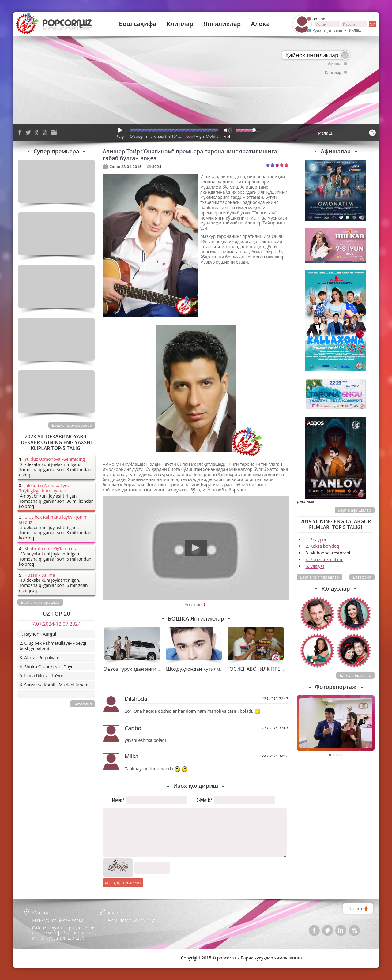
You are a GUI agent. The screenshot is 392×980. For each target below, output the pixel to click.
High (200, 136)
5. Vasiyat (315, 566)
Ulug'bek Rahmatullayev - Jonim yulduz (53, 520)
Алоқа (260, 24)
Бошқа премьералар (72, 425)
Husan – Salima (40, 575)
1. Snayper (316, 540)
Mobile (212, 136)
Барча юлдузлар (355, 675)
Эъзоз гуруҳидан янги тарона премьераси (155, 669)
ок (372, 24)
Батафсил (362, 577)
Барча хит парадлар (320, 577)
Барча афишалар (355, 510)
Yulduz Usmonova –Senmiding (55, 459)
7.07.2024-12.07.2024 (56, 624)
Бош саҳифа (138, 24)
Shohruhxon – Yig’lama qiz (51, 549)
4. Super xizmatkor (324, 559)
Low (190, 136)
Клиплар (180, 24)
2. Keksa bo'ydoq (322, 546)
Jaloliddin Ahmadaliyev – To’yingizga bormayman (46, 488)
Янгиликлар (222, 24)
